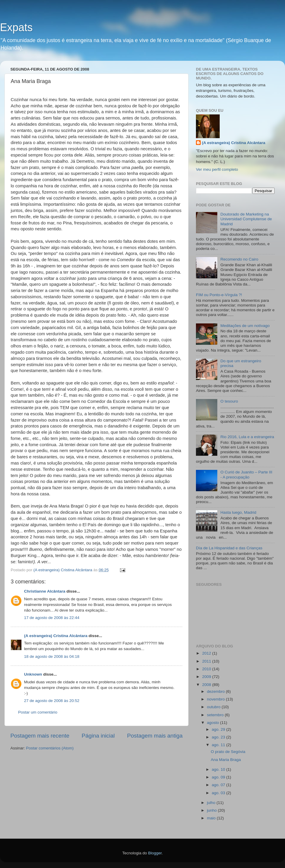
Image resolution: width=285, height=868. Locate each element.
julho (212, 803)
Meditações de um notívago (245, 326)
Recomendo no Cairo (239, 259)
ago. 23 (219, 737)
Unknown (33, 674)
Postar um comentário (38, 712)
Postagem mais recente (40, 736)
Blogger (155, 853)
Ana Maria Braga (226, 760)
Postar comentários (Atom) (50, 748)
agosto (213, 723)
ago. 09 (219, 777)
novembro (216, 699)
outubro (214, 707)
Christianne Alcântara (45, 591)
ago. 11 (219, 745)
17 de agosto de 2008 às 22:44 (52, 618)
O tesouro (229, 401)
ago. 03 (219, 793)
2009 (207, 677)
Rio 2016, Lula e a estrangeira (247, 437)
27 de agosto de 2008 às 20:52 (52, 701)
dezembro (216, 691)
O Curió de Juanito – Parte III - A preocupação (246, 474)
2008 (207, 685)
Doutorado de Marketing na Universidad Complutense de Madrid (246, 219)
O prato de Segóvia (228, 752)
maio (212, 818)
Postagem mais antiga (155, 736)
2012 (207, 653)
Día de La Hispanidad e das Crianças (229, 548)
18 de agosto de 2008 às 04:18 (52, 656)
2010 (207, 669)
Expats (16, 27)
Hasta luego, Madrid (238, 512)
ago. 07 (219, 785)
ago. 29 (219, 729)
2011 (207, 661)
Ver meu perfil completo (217, 169)
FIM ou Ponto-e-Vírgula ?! (219, 295)
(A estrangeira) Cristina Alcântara (56, 636)
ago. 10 (219, 769)
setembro (216, 715)
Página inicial (98, 736)
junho (212, 810)
